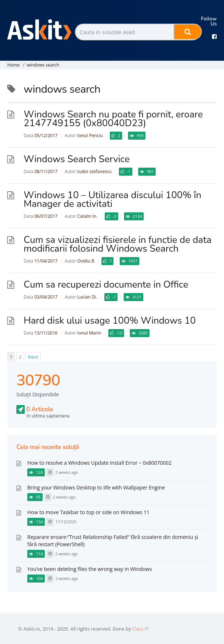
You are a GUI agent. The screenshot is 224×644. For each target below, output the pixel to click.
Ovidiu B (86, 261)
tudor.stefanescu (94, 171)
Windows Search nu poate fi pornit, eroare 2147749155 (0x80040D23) (113, 119)
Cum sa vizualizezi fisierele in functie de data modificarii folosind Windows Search (118, 244)
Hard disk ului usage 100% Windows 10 (110, 321)
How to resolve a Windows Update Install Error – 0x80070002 (99, 463)
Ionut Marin (89, 333)
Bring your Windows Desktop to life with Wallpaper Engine (96, 487)
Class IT (141, 629)
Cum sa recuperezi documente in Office (106, 285)
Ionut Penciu (90, 135)
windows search (43, 65)
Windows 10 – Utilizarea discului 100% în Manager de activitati (113, 199)
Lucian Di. (87, 297)
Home (13, 65)
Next (33, 357)
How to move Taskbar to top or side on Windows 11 (88, 512)
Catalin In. (87, 216)
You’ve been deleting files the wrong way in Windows (90, 569)
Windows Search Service (77, 159)
